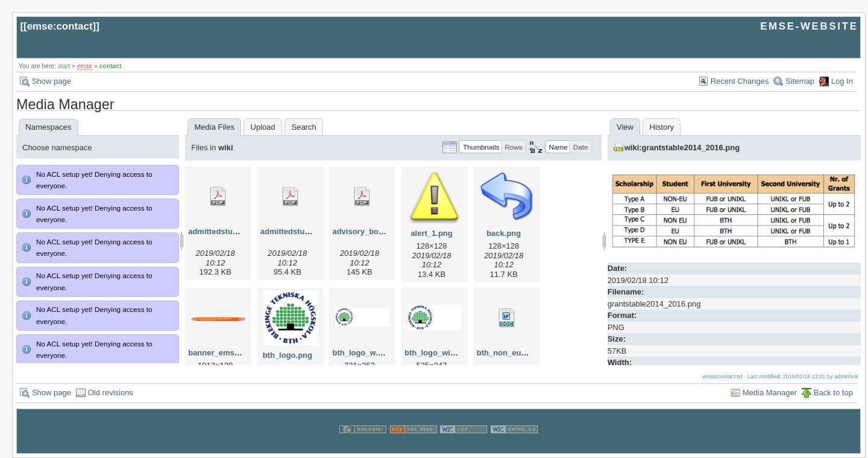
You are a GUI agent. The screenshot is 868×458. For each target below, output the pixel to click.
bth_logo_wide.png (440, 353)
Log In (842, 81)
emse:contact (60, 26)
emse (85, 66)
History (662, 127)
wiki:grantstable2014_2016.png (682, 148)
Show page (52, 81)
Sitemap (800, 81)
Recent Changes (740, 81)
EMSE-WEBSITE (809, 26)
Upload (263, 127)
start (64, 66)
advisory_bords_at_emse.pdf (386, 231)
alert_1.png (431, 233)
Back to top (833, 393)
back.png (504, 233)
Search (303, 127)
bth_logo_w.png (362, 353)
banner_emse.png (222, 353)
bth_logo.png (288, 355)
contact (111, 66)
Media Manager (770, 393)
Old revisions (111, 393)
